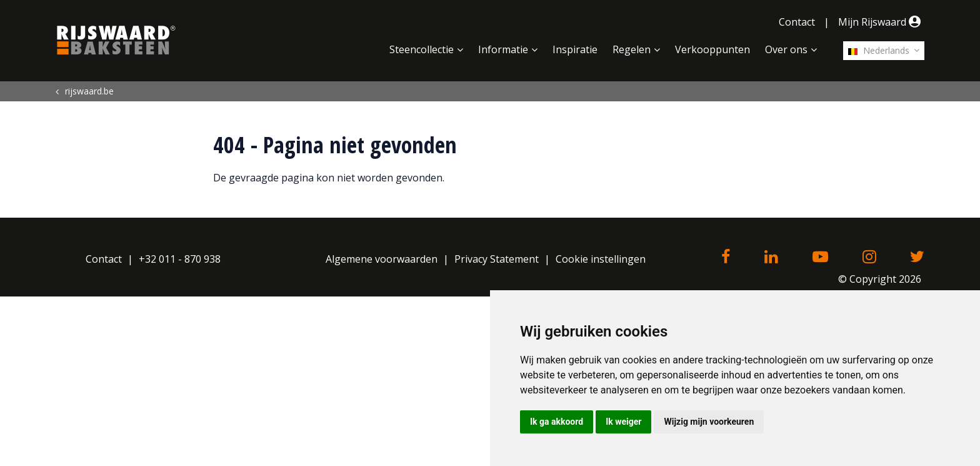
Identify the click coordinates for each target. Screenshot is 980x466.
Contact (797, 22)
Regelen (632, 49)
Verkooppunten (712, 49)
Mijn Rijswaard (881, 22)
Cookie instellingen (601, 259)
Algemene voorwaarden (382, 259)
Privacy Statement (497, 259)
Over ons (786, 49)
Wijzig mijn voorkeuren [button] (709, 422)
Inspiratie (575, 49)
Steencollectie (422, 49)
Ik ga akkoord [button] (557, 422)
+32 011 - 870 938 (180, 259)
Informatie (503, 49)
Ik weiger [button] (623, 422)
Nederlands (879, 50)
